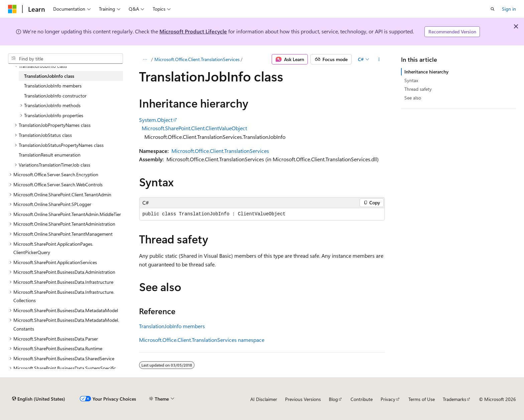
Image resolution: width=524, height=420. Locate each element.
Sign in (509, 9)
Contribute (362, 399)
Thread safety (418, 89)
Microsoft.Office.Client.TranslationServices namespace (202, 340)
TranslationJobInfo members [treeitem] (53, 86)
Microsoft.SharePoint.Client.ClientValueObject (194, 128)
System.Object (156, 120)
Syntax (411, 80)
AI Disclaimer (264, 399)
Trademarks (454, 399)
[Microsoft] (12, 9)
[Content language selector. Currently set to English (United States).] (39, 399)
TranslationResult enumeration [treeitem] (50, 155)
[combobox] (65, 59)
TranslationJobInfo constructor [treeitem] (55, 96)
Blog (333, 399)
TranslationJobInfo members (172, 326)
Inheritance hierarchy (426, 72)
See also (413, 98)
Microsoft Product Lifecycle (193, 31)
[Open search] (493, 9)
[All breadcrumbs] (145, 59)
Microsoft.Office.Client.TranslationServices (197, 59)
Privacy (388, 399)
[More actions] (379, 59)
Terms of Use (422, 399)
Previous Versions (303, 399)
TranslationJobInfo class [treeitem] (49, 76)
